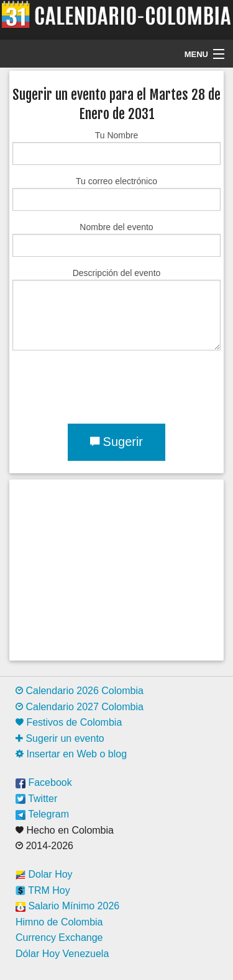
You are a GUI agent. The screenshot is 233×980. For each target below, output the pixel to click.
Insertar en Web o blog (71, 754)
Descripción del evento (116, 309)
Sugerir (116, 442)
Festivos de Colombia (69, 722)
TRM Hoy (43, 890)
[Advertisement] (116, 570)
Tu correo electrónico (116, 194)
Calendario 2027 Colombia (80, 707)
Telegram (42, 814)
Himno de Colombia (59, 922)
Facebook (44, 782)
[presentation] (107, 385)
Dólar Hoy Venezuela (62, 954)
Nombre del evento (116, 239)
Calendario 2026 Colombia (80, 691)
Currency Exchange (59, 938)
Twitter (36, 799)
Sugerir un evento (60, 738)
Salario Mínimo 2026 (67, 906)
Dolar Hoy (44, 874)
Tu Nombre (116, 148)
